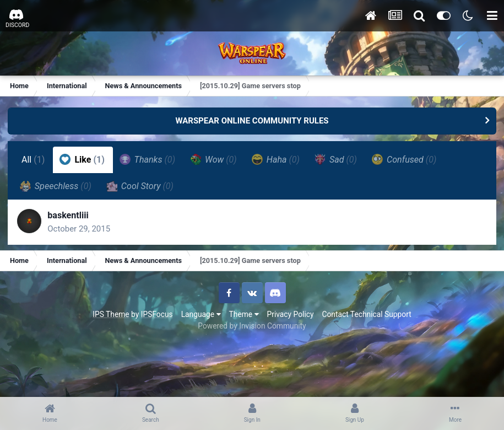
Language (201, 317)
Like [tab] (83, 159)
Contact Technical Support (366, 317)
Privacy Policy (291, 317)
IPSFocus (157, 317)
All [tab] (34, 160)
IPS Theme (111, 317)
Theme (244, 317)
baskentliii (70, 217)
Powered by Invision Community (252, 329)
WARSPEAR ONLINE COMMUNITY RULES (252, 121)
